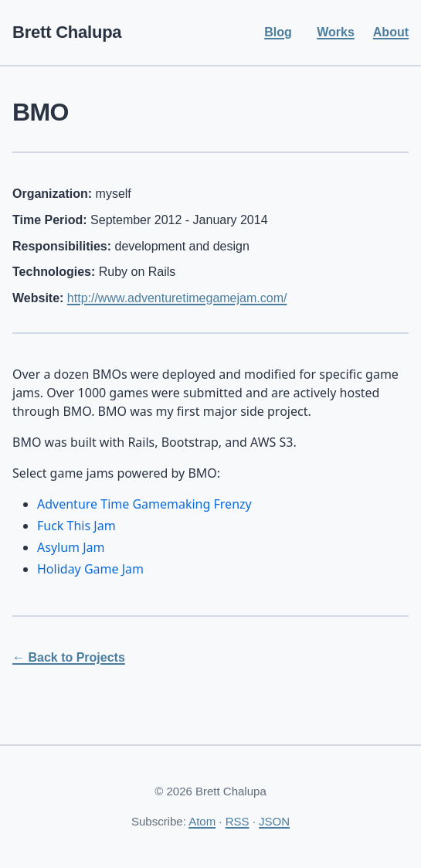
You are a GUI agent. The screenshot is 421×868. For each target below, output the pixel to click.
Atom (202, 821)
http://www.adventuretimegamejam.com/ (177, 298)
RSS (238, 821)
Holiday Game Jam (90, 569)
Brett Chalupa (67, 32)
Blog (278, 32)
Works (336, 32)
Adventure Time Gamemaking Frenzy (144, 504)
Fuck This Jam (76, 526)
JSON (274, 821)
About (391, 32)
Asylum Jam (71, 547)
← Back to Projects (69, 657)
